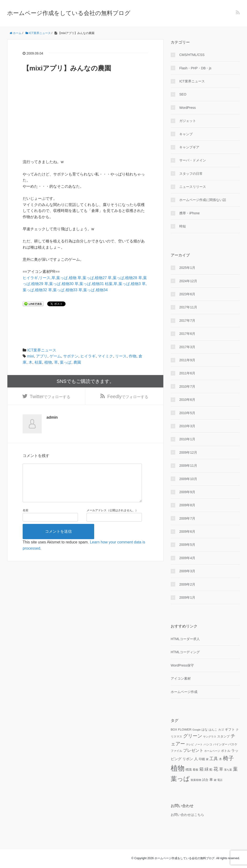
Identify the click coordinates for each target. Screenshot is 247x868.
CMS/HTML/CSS (192, 55)
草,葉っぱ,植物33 (63, 290)
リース (121, 356)
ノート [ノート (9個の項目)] (199, 744)
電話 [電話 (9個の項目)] (220, 780)
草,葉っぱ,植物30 (59, 284)
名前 (26, 522)
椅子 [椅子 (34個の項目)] (228, 758)
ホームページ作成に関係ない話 (203, 200)
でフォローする (50, 398)
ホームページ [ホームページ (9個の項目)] (212, 751)
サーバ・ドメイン (193, 160)
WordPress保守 (182, 665)
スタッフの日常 (191, 174)
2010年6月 (187, 400)
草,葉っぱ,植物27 (92, 278)
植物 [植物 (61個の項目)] (178, 768)
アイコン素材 (181, 678)
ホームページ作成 (184, 692)
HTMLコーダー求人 (185, 639)
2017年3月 (187, 347)
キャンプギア (189, 147)
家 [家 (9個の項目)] (207, 759)
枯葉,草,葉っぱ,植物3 (123, 284)
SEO (183, 94)
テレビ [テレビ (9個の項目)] (190, 744)
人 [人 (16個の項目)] (196, 759)
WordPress (188, 108)
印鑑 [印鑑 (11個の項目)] (202, 759)
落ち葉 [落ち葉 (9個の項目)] (228, 770)
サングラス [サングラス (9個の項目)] (210, 737)
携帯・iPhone (190, 213)
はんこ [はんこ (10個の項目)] (213, 730)
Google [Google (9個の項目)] (196, 730)
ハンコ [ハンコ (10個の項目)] (208, 744)
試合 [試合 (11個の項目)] (205, 780)
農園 (77, 362)
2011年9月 (187, 360)
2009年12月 (188, 452)
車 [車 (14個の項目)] (211, 780)
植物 (48, 362)
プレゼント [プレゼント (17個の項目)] (193, 750)
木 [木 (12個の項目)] (220, 759)
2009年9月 (187, 492)
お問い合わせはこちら (187, 815)
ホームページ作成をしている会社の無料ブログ (69, 13)
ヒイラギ (88, 356)
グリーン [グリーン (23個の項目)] (193, 736)
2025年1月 (187, 268)
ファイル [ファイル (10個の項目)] (176, 751)
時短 (183, 226)
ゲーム (55, 356)
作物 (133, 356)
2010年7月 (187, 386)
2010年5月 (187, 413)
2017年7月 (187, 321)
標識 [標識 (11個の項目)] (189, 770)
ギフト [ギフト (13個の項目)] (230, 729)
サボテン (71, 356)
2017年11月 (188, 307)
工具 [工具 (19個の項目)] (214, 759)
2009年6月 (187, 532)
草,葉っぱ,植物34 (93, 290)
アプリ (42, 356)
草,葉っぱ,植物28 (122, 278)
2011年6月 (187, 373)
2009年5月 (187, 545)
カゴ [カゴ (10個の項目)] (221, 730)
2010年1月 (187, 439)
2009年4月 (187, 558)
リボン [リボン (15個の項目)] (188, 759)
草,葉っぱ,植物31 (89, 284)
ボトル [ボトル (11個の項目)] (226, 751)
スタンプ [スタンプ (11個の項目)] (223, 737)
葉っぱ (66, 362)
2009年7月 (187, 518)
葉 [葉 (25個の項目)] (235, 769)
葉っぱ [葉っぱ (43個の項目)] (180, 779)
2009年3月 (187, 571)
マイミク (105, 356)
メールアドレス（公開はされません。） (112, 522)
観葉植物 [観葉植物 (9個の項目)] (196, 780)
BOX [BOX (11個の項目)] (174, 730)
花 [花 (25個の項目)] (216, 769)
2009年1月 (187, 597)
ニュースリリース (193, 187)
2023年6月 (187, 294)
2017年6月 (187, 334)
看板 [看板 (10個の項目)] (196, 770)
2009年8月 (187, 505)
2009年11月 (188, 466)
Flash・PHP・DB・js (195, 68)
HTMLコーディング (185, 652)
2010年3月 (187, 426)
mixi (30, 356)
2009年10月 (188, 479)
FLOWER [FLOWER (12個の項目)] (185, 730)
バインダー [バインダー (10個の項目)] (220, 744)
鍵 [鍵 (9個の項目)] (215, 780)
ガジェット (188, 121)
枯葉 (38, 362)
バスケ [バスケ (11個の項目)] (233, 744)
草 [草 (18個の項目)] (221, 769)
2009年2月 (187, 584)
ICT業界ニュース (42, 350)
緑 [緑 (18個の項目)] (207, 769)
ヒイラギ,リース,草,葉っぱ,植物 (50, 278)
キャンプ (186, 134)
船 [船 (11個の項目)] (211, 770)
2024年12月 (188, 281)
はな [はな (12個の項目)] (205, 730)
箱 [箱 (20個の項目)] (201, 769)
